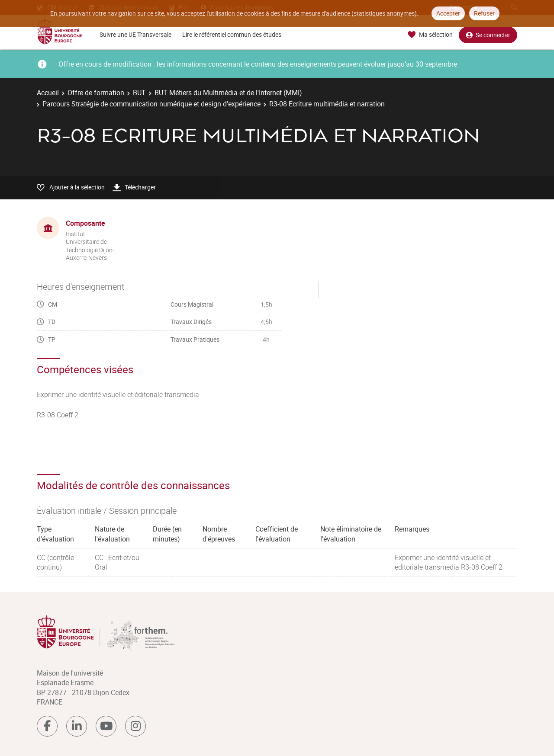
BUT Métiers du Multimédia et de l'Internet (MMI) (228, 93)
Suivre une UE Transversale (135, 34)
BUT (139, 93)
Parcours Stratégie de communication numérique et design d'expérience (151, 104)
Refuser (484, 13)
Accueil (48, 93)
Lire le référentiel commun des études (232, 34)
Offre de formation (96, 93)
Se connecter (488, 35)
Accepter (448, 13)
